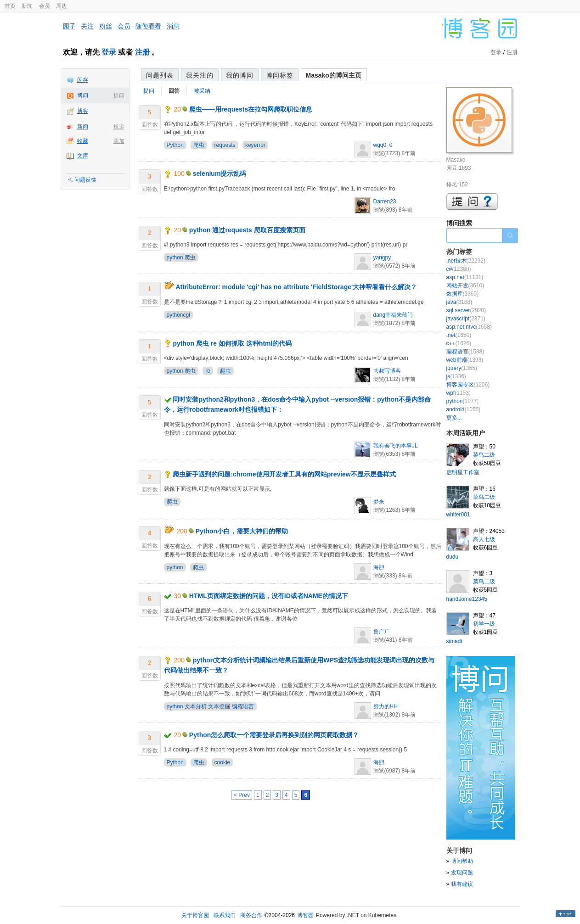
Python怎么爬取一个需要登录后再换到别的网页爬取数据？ (274, 735)
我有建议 (462, 884)
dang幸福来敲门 (393, 315)
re (208, 371)
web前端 (465, 360)
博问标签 (280, 75)
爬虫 (199, 145)
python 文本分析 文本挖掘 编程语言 (210, 706)
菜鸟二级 (484, 455)
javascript (466, 319)
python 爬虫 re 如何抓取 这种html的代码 (232, 343)
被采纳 (202, 91)
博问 (83, 95)
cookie (222, 762)
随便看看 (148, 26)
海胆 (379, 567)
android (464, 409)
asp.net (465, 277)
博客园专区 (468, 385)
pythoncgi (178, 315)
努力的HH (386, 706)
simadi (454, 641)
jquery (462, 368)
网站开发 (465, 286)
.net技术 (466, 261)
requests (225, 145)
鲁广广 (382, 632)
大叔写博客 (387, 371)
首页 (10, 6)
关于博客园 (195, 915)
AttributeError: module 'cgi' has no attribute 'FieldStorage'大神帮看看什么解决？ (296, 287)
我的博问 (240, 75)
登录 (109, 52)
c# (459, 269)
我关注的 (200, 75)
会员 (45, 6)
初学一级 (484, 624)
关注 (87, 26)
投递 (119, 127)
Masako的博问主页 (334, 75)
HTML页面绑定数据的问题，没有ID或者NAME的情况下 (269, 596)
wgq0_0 (383, 145)
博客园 (305, 915)
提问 (119, 95)
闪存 (83, 80)
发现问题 (462, 873)
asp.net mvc (469, 327)
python (175, 567)
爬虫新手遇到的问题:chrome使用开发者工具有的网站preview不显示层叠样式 (284, 474)
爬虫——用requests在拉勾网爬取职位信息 (251, 109)
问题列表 (160, 75)
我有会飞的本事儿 (395, 446)
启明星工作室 (463, 472)
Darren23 (385, 202)
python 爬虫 (181, 258)
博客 (83, 111)
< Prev (242, 795)
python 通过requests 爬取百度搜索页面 (247, 230)
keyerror (255, 145)
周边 (62, 6)
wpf (459, 393)
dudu (453, 557)
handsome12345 (467, 599)
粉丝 (106, 26)
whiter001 (458, 515)
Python (175, 145)
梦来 (379, 502)
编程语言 (465, 352)
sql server (466, 310)
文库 (83, 156)
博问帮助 (462, 861)
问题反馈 (85, 180)
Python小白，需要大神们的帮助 (242, 531)
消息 (173, 26)
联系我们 (225, 915)
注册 (142, 52)
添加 (119, 141)
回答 (174, 91)
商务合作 (251, 915)
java (459, 302)
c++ (459, 343)
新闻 (27, 6)
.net (459, 335)
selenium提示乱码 (220, 174)
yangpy (382, 258)
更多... (454, 418)
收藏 (83, 141)
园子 (69, 26)
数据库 (463, 294)
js (456, 376)
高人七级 (484, 539)
